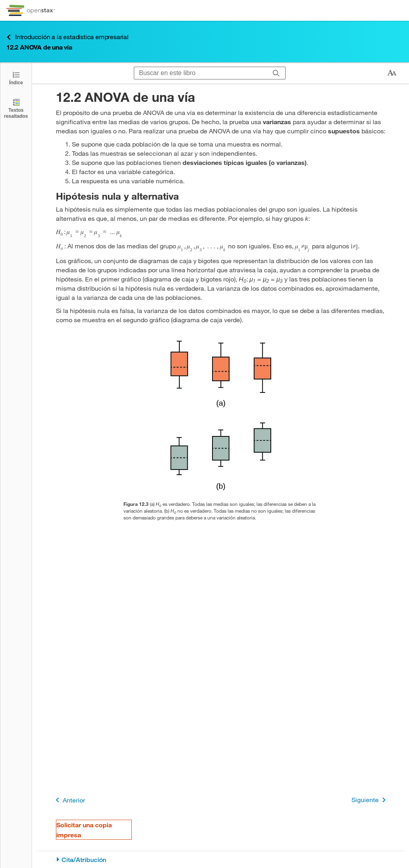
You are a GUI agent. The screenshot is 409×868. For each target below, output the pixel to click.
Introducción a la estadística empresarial (68, 37)
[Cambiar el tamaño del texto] (392, 73)
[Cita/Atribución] (221, 860)
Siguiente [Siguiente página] (370, 800)
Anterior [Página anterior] (69, 800)
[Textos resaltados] (16, 108)
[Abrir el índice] (16, 78)
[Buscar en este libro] (201, 73)
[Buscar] (276, 73)
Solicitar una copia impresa (84, 830)
